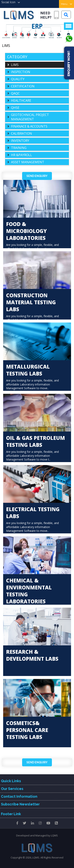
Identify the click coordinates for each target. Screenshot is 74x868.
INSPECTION (21, 72)
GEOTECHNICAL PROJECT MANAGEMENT (30, 117)
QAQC (15, 93)
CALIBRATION (22, 133)
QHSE (15, 108)
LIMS (15, 65)
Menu (67, 4)
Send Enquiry (37, 176)
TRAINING (19, 148)
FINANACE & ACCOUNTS (29, 126)
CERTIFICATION (23, 86)
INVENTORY (20, 141)
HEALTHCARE (21, 100)
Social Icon (11, 2)
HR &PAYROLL (22, 155)
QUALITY (18, 79)
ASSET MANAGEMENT (28, 162)
